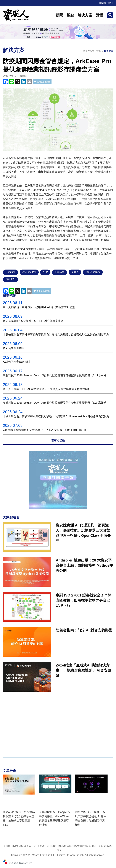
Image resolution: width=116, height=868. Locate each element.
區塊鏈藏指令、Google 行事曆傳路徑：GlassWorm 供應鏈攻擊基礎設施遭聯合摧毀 (55, 818)
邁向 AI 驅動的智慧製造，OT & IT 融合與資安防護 (33, 321)
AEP (45, 272)
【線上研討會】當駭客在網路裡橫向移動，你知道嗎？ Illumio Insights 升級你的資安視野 (56, 416)
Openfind (10, 272)
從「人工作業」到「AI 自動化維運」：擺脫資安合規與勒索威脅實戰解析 (47, 389)
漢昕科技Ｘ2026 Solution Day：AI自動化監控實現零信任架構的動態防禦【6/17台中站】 (56, 375)
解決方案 (85, 15)
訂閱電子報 (105, 3)
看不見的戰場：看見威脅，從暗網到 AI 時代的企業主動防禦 (39, 307)
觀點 (70, 15)
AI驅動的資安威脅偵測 (16, 362)
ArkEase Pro (29, 272)
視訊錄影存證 (93, 272)
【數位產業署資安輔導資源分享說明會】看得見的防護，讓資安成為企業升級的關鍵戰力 (56, 335)
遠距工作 (10, 279)
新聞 (59, 15)
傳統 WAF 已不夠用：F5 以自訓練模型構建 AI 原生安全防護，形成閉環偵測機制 (91, 818)
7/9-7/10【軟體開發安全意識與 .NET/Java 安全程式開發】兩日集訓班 (45, 430)
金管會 (75, 272)
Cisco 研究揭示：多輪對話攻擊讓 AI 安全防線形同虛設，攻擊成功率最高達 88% (19, 818)
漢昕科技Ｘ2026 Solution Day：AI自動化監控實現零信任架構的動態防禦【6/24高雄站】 (56, 403)
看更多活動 (58, 441)
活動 (100, 15)
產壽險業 (60, 272)
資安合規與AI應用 (14, 348)
